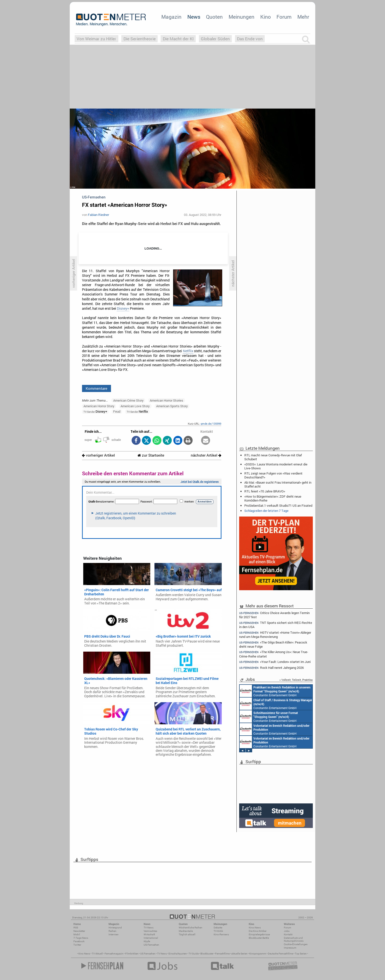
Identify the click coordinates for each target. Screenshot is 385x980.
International (151, 938)
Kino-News (255, 928)
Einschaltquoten (178, 954)
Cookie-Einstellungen (296, 944)
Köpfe (147, 941)
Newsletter (79, 931)
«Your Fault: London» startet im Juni (275, 662)
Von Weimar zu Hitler (96, 39)
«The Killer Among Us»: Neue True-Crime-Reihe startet (274, 654)
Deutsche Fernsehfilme (281, 954)
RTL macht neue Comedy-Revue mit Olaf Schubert (273, 457)
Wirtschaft (149, 934)
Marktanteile (186, 931)
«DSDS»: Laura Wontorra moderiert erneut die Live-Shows (276, 466)
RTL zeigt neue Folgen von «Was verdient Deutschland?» (273, 475)
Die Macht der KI (178, 39)
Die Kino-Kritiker (258, 931)
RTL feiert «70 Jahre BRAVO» (265, 491)
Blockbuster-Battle (259, 938)
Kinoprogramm (258, 954)
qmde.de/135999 (211, 424)
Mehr (303, 17)
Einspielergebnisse (259, 934)
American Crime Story (128, 400)
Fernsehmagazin (114, 954)
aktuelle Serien (239, 954)
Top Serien (301, 954)
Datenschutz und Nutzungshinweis (294, 939)
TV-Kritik (218, 931)
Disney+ (123, 308)
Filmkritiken (132, 954)
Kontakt (288, 934)
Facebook (79, 941)
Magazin (171, 17)
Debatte (218, 928)
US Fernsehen (148, 954)
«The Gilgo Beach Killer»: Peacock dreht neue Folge (273, 644)
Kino (266, 17)
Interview (114, 934)
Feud (117, 411)
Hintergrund (115, 928)
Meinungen (241, 17)
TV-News (149, 928)
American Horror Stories (166, 400)
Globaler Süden (215, 39)
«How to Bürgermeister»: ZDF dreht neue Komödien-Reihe (273, 498)
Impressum (290, 948)
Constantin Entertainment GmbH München (275, 691)
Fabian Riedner (98, 215)
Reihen (112, 931)
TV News (162, 954)
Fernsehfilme (222, 954)
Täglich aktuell (187, 934)
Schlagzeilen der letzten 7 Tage (266, 511)
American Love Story (135, 406)
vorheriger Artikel (98, 455)
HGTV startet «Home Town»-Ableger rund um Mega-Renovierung (275, 635)
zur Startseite (151, 455)
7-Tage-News (81, 938)
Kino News (84, 954)
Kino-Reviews (221, 934)
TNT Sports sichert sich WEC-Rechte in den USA (276, 625)
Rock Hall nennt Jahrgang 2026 (271, 668)
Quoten (214, 17)
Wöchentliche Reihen (191, 928)
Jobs (287, 931)
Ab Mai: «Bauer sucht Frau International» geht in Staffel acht (278, 484)
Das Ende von (250, 39)
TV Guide (194, 954)
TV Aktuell (97, 954)
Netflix (188, 351)
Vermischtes (150, 931)
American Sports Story (172, 406)
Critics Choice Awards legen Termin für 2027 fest (274, 615)
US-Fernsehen (151, 945)
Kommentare (96, 388)
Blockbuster (207, 954)
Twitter (77, 945)
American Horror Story (99, 406)
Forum (284, 17)
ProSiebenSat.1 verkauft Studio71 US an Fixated (278, 505)
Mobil (77, 934)
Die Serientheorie (140, 39)
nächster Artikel (206, 455)
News (194, 17)
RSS (76, 928)
